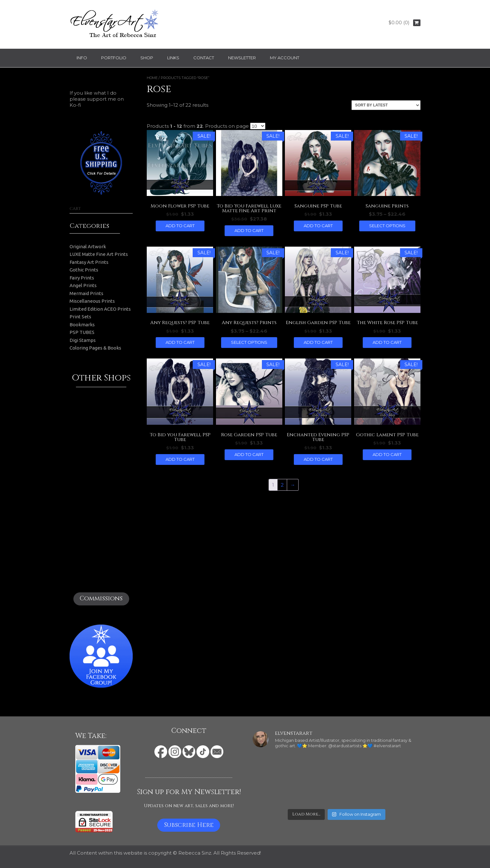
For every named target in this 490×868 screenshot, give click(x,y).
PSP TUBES (82, 332)
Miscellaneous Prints (92, 301)
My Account (285, 58)
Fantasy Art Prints (89, 262)
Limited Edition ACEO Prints (100, 309)
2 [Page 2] (282, 485)
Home (152, 78)
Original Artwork (88, 246)
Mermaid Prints (86, 293)
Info (82, 58)
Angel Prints (83, 285)
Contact (204, 58)
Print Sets (80, 317)
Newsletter (242, 58)
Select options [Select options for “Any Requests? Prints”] (249, 342)
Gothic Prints (84, 270)
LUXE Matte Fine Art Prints (99, 254)
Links (173, 58)
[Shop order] (386, 105)
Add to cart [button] (180, 226)
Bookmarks (82, 325)
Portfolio (114, 58)
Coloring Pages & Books (95, 348)
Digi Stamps (83, 340)
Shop (147, 58)
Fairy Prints (82, 278)
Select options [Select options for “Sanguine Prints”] (387, 226)
